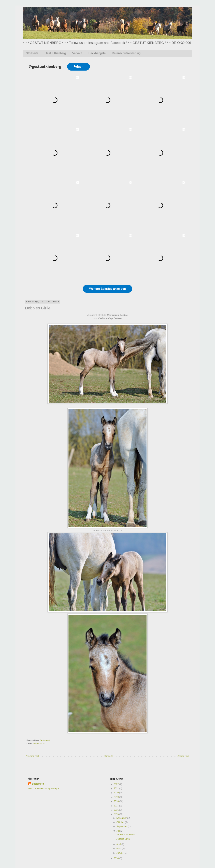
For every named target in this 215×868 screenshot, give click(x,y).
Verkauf (77, 53)
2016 (117, 810)
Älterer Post (183, 756)
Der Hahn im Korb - (125, 835)
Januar (120, 853)
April (119, 844)
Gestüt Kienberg (55, 53)
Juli (118, 831)
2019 (117, 797)
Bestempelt (38, 784)
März (119, 849)
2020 (117, 793)
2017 (117, 806)
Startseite (32, 53)
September (122, 826)
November (122, 818)
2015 (117, 814)
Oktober (121, 822)
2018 (117, 801)
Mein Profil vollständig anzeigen (44, 789)
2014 (117, 858)
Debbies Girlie (123, 839)
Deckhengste (97, 53)
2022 (117, 784)
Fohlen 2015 (39, 743)
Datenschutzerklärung (126, 53)
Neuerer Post (32, 756)
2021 (117, 788)
